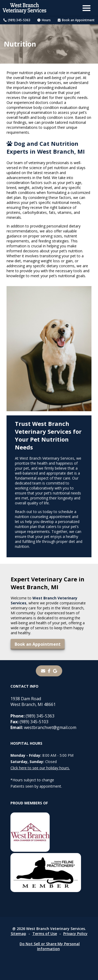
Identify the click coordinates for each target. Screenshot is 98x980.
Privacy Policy (75, 934)
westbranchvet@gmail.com (43, 727)
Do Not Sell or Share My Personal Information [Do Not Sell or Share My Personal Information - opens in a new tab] (50, 946)
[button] (87, 8)
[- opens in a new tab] (49, 671)
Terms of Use (45, 934)
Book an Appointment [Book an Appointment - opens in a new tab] (76, 20)
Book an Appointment (38, 644)
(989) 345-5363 (17, 20)
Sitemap (18, 934)
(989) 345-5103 (29, 722)
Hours (44, 20)
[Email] (43, 671)
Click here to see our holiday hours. (40, 768)
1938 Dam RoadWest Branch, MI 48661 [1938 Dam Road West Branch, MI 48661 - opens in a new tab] (33, 701)
